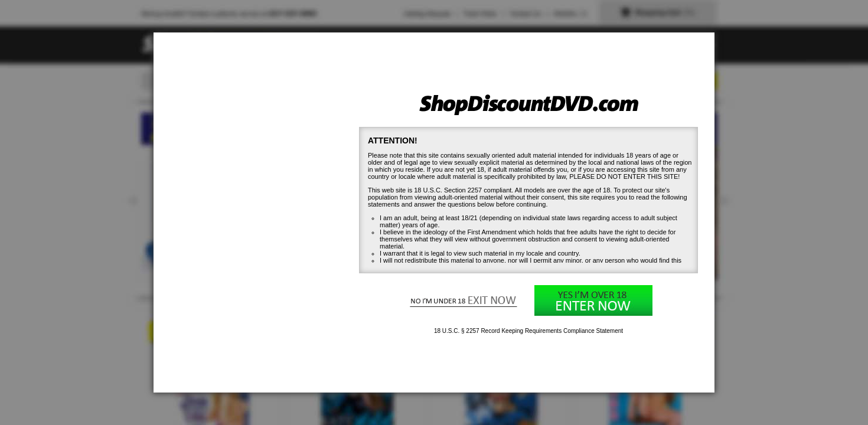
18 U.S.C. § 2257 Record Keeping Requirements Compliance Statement (528, 331)
